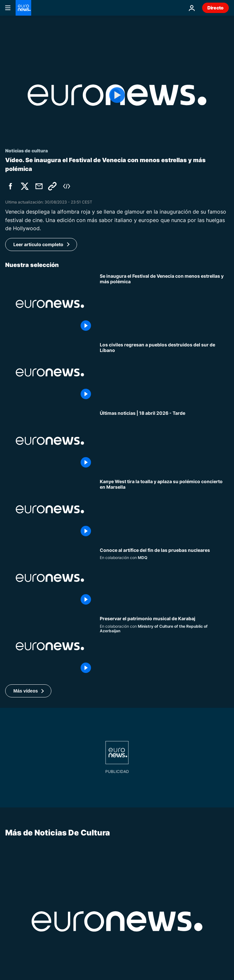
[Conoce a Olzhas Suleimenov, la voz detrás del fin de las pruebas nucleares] (164, 578)
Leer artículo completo (38, 244)
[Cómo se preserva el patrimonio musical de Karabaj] (164, 646)
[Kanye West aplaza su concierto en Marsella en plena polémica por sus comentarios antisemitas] (164, 509)
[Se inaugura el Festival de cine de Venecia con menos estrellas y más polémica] (164, 304)
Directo (215, 8)
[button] (28, 691)
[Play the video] (117, 95)
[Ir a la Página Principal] (23, 8)
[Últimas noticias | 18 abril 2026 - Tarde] (164, 441)
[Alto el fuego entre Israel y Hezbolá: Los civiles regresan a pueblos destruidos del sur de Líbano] (164, 372)
